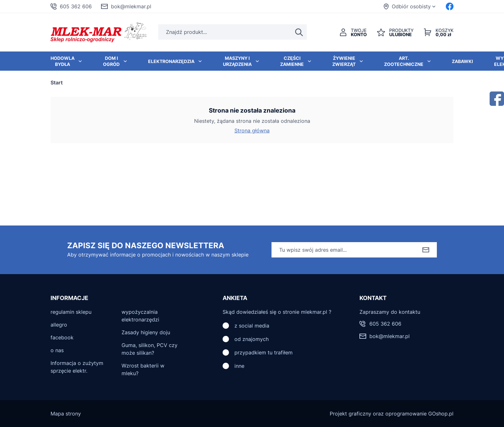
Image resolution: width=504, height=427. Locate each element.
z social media (252, 326)
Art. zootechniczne (404, 61)
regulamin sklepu (71, 312)
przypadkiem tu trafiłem (264, 352)
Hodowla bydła (63, 61)
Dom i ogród (111, 61)
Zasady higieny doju (146, 332)
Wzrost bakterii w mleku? (143, 369)
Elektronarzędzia (171, 61)
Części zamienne (292, 61)
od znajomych (252, 339)
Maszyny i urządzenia (237, 61)
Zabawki (462, 61)
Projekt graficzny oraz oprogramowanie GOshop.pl (392, 414)
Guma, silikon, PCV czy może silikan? (150, 349)
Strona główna (252, 130)
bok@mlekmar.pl (131, 6)
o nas (57, 350)
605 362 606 (76, 6)
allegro (59, 325)
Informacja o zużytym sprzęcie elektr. (77, 367)
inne (239, 366)
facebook (62, 337)
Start (57, 83)
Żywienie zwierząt (344, 61)
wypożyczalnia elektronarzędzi (140, 316)
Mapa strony (66, 414)
